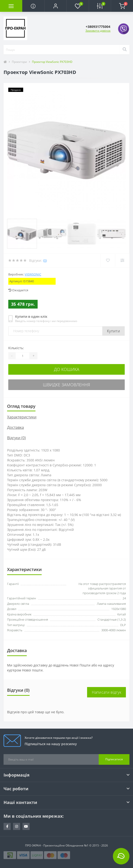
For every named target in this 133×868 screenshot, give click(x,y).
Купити (113, 331)
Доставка (16, 427)
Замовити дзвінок (98, 31)
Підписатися (114, 759)
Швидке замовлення (66, 385)
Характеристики (22, 417)
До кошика (67, 369)
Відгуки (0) (16, 438)
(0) (45, 260)
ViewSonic (33, 274)
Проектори (19, 62)
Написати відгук (107, 692)
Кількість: (16, 348)
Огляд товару (21, 406)
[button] (55, 6)
